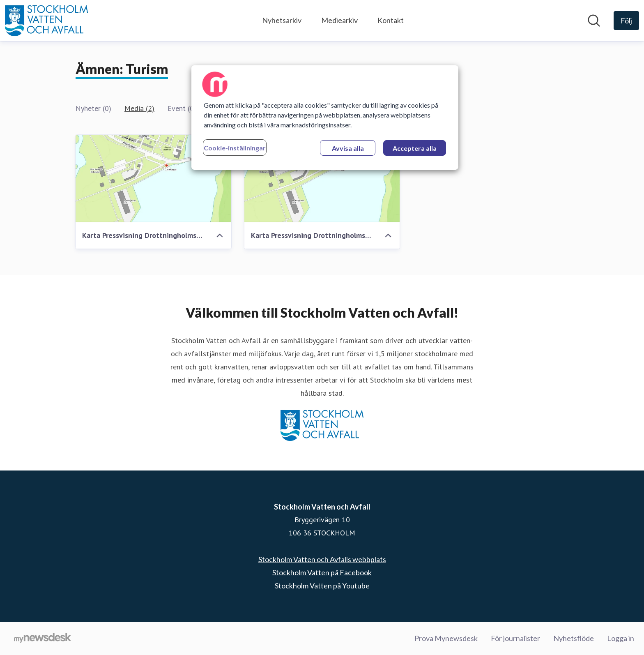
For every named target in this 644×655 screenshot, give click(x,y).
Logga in (621, 638)
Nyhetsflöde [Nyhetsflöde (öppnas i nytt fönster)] (574, 638)
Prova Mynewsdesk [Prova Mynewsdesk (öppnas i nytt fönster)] (446, 638)
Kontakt (391, 20)
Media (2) (139, 108)
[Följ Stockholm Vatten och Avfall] (626, 21)
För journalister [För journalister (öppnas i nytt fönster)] (515, 638)
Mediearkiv (339, 20)
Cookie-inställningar (235, 148)
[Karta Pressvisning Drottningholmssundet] (153, 179)
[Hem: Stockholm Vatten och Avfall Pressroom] (46, 21)
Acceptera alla (415, 148)
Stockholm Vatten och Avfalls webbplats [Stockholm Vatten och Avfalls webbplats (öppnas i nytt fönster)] (322, 559)
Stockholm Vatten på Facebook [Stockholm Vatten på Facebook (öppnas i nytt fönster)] (322, 572)
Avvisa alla (348, 148)
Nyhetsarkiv (282, 20)
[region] (325, 118)
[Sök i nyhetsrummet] (594, 21)
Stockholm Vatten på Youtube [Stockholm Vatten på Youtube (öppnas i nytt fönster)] (322, 586)
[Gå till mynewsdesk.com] (43, 639)
